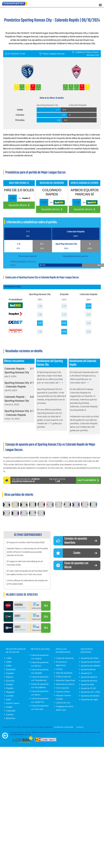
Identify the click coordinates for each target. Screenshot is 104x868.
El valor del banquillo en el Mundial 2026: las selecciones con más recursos (27, 573)
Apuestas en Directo (65, 685)
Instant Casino (13, 704)
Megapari (10, 692)
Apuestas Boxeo (88, 670)
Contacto (80, 727)
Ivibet (9, 700)
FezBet (9, 707)
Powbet (10, 685)
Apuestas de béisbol (90, 696)
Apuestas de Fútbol (90, 659)
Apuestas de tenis (89, 681)
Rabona (10, 677)
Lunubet (10, 696)
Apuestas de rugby (89, 700)
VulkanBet (11, 711)
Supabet (10, 674)
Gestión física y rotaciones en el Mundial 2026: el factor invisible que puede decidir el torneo (27, 552)
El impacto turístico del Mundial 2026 (26, 543)
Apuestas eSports (89, 677)
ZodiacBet (11, 670)
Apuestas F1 (87, 674)
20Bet (9, 666)
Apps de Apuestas (64, 673)
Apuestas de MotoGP (90, 662)
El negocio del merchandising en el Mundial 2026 (25, 563)
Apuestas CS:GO (89, 689)
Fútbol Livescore (63, 677)
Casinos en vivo (63, 703)
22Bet (9, 662)
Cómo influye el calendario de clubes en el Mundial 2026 (27, 582)
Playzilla (10, 689)
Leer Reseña (20, 608)
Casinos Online (63, 692)
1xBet (9, 659)
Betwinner (11, 719)
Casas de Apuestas (65, 659)
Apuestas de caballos (91, 666)
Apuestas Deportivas (65, 681)
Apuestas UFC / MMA (90, 692)
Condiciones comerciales (64, 727)
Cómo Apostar (63, 688)
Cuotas (59, 670)
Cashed (10, 715)
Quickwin (10, 681)
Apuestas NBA (87, 685)
